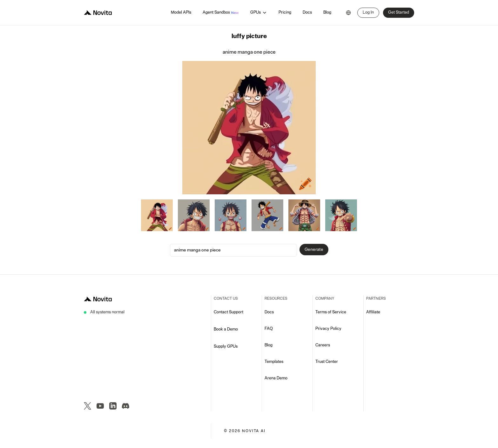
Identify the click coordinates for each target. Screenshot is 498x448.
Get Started (399, 13)
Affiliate (373, 312)
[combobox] (348, 13)
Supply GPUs (226, 347)
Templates (274, 362)
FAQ (269, 329)
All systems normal (107, 312)
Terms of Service (331, 312)
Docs (307, 13)
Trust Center (327, 362)
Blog (327, 13)
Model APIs (181, 13)
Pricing (285, 13)
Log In (368, 13)
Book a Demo (226, 329)
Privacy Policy (328, 329)
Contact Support (229, 312)
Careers (323, 345)
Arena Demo (276, 378)
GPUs (259, 13)
